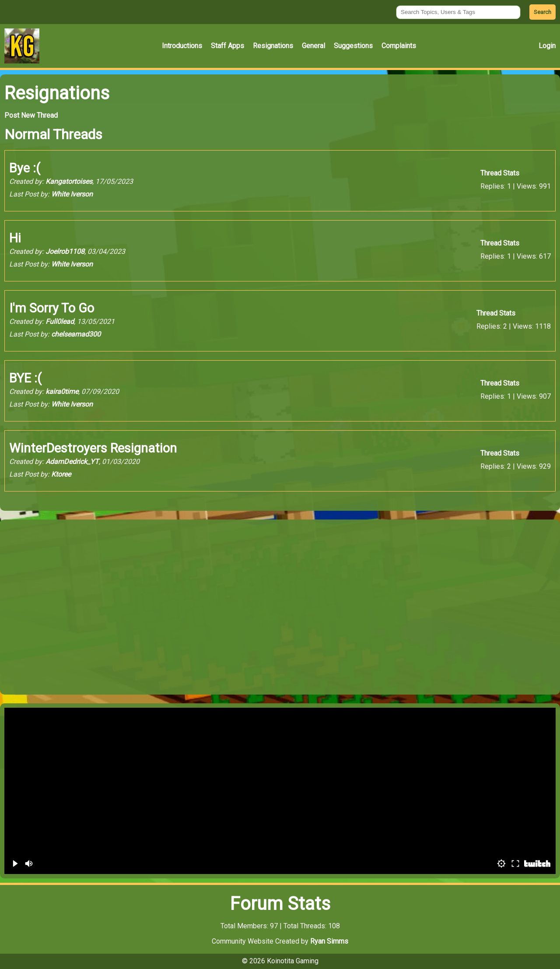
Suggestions (353, 46)
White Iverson (72, 194)
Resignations (273, 46)
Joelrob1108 (65, 251)
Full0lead (60, 321)
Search (542, 12)
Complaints (399, 46)
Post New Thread (31, 115)
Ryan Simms (329, 941)
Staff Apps (227, 46)
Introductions (182, 46)
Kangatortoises (69, 181)
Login (547, 46)
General (313, 46)
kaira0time (62, 391)
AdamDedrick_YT (72, 462)
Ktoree (61, 474)
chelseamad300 (76, 334)
